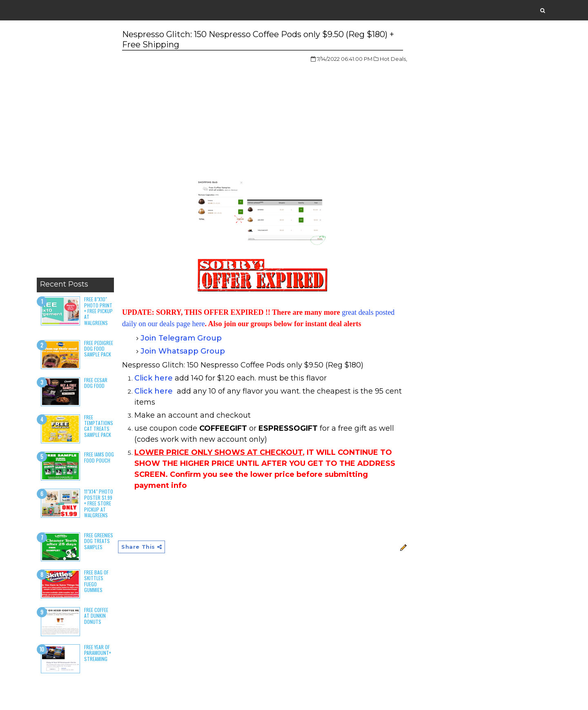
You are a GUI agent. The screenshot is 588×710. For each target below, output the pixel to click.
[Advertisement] (75, 151)
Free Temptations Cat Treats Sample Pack (99, 426)
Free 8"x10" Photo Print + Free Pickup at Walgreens (98, 311)
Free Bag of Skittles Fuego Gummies (96, 581)
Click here (154, 378)
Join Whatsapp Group (183, 351)
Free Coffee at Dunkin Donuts (96, 616)
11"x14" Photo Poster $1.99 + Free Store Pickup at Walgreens (99, 503)
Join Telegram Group (181, 338)
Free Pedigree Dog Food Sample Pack (99, 349)
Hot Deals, (393, 59)
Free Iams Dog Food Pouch (99, 457)
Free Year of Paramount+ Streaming (98, 653)
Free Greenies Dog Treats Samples (99, 541)
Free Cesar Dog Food (96, 383)
